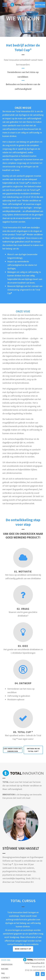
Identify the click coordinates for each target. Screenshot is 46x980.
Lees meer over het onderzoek (13, 750)
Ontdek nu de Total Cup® (33, 750)
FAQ (3, 973)
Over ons (6, 960)
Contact (6, 978)
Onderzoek (7, 964)
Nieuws (5, 969)
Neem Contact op (23, 949)
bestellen (40, 5)
